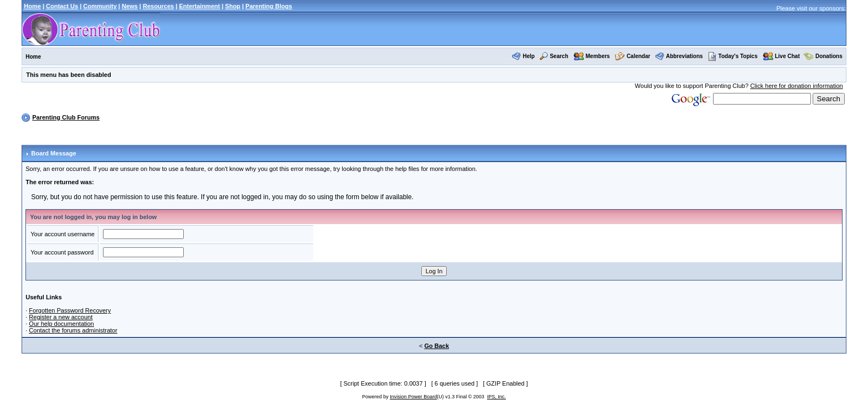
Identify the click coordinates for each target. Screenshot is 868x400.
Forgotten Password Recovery (70, 310)
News (130, 6)
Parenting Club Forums (66, 117)
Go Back (436, 346)
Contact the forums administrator (73, 330)
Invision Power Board (413, 397)
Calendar (639, 56)
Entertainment (199, 6)
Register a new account (61, 317)
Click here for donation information (797, 86)
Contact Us (62, 6)
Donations (829, 56)
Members (598, 56)
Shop (233, 6)
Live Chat (787, 56)
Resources (158, 6)
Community (100, 6)
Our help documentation (61, 324)
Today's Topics (733, 56)
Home (32, 6)
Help (529, 56)
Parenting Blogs (268, 6)
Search (559, 56)
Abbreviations (684, 56)
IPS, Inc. (497, 397)
